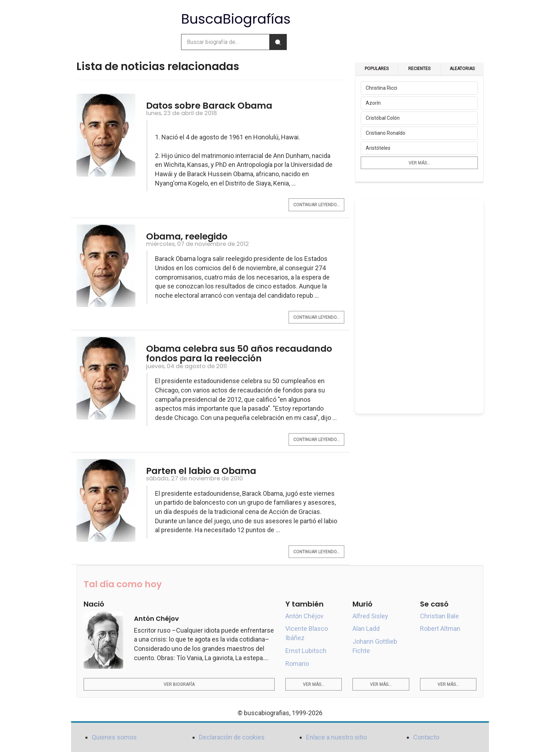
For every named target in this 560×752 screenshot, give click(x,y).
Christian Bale (439, 616)
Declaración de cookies (232, 737)
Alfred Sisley (370, 616)
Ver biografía (179, 684)
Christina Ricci (381, 88)
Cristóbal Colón (383, 118)
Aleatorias (462, 69)
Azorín (373, 103)
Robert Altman (440, 629)
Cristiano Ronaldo (386, 133)
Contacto (426, 737)
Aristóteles (378, 148)
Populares (377, 69)
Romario (297, 664)
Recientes (419, 69)
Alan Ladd (366, 629)
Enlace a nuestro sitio (336, 737)
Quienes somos (114, 737)
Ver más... (419, 163)
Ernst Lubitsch (306, 651)
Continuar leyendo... (316, 205)
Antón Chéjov (304, 616)
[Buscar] (278, 42)
